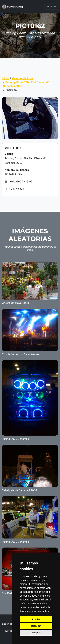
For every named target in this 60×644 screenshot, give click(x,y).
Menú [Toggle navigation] (51, 7)
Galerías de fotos (23, 78)
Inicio (5, 78)
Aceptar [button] (36, 619)
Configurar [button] (36, 633)
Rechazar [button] (36, 626)
